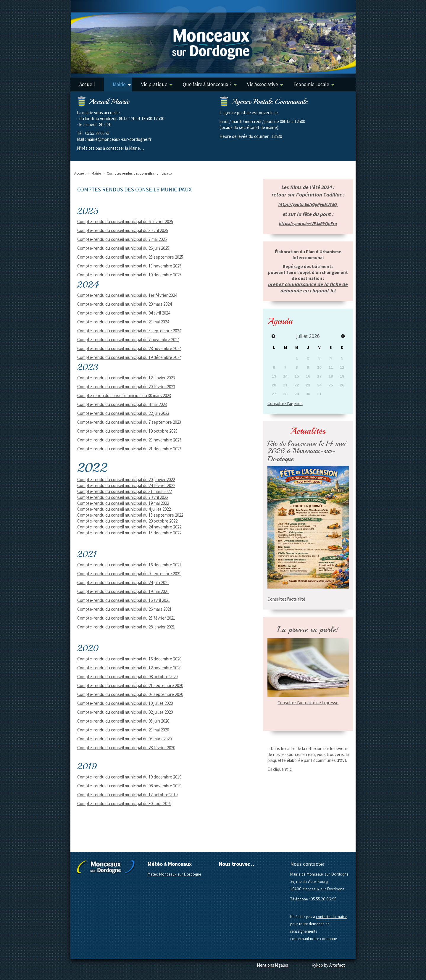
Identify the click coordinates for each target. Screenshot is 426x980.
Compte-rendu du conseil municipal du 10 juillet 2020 (125, 703)
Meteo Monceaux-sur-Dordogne (174, 874)
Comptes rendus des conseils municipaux (139, 173)
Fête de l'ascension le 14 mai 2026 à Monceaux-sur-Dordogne (307, 451)
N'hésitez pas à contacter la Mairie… (110, 148)
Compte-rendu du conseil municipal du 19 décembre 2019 (129, 777)
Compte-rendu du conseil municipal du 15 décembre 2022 (129, 533)
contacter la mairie (332, 917)
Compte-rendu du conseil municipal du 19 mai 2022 (123, 503)
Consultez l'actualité (286, 599)
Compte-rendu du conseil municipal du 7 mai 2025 (122, 239)
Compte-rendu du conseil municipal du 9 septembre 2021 (129, 574)
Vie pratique (157, 84)
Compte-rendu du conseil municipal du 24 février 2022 (126, 485)
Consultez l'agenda (285, 403)
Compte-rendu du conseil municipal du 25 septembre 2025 (130, 257)
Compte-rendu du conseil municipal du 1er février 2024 (127, 295)
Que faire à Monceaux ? (210, 84)
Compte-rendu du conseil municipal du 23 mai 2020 (123, 730)
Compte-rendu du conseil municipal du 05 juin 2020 (123, 721)
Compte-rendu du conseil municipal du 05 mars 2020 (124, 739)
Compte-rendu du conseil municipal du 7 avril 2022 (123, 497)
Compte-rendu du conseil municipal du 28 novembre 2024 (129, 348)
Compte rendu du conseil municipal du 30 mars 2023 (124, 395)
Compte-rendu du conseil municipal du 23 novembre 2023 (129, 440)
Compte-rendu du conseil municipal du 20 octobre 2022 (127, 521)
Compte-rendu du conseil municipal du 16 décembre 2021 (129, 565)
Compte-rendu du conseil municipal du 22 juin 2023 (123, 413)
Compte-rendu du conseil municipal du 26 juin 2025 (123, 248)
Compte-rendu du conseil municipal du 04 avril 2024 (124, 313)
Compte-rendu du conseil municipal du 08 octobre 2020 (127, 677)
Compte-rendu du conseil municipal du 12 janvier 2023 (126, 378)
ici (291, 769)
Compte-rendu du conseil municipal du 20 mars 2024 (124, 304)
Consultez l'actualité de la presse (308, 703)
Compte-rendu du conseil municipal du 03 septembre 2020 (130, 694)
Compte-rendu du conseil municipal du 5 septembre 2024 (129, 331)
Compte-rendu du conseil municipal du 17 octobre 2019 (127, 795)
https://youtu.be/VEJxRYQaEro (308, 224)
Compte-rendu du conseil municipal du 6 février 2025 (125, 221)
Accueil (87, 84)
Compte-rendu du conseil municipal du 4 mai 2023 (122, 404)
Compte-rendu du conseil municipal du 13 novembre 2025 (129, 266)
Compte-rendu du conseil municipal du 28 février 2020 (126, 748)
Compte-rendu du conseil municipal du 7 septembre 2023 (129, 422)
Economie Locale (314, 84)
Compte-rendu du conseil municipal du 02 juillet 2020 (125, 712)
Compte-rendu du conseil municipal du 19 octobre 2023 (127, 431)
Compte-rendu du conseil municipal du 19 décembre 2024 (129, 357)
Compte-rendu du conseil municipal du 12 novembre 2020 (129, 668)
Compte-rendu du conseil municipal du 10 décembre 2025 (129, 275)
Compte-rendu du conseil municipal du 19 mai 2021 (123, 591)
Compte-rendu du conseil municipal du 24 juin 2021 (123, 582)
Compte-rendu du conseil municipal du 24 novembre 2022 (129, 527)
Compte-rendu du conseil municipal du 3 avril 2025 (123, 230)
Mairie (122, 84)
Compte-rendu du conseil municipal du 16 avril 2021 (124, 600)
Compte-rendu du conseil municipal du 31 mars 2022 (124, 491)
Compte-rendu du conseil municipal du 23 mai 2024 (123, 322)
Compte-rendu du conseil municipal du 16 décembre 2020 (129, 659)
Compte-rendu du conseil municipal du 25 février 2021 (126, 618)
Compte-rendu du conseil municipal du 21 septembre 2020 (130, 685)
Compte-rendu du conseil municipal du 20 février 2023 (126, 387)
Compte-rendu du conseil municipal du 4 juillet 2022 (124, 509)
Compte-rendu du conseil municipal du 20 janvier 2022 (126, 479)
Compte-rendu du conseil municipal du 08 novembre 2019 (129, 786)
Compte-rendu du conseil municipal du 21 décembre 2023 (129, 449)
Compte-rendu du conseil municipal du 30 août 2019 (124, 803)
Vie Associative (265, 84)
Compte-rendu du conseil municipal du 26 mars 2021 (124, 609)
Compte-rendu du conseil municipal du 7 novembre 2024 (128, 340)
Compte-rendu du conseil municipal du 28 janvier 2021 (126, 627)
